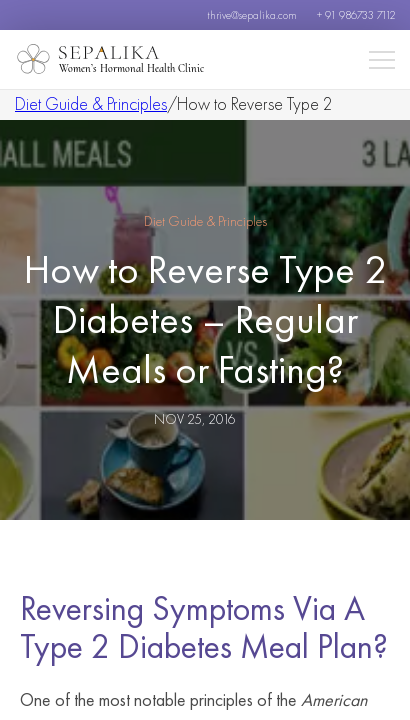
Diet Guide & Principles (91, 103)
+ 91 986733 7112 (356, 15)
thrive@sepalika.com (252, 15)
